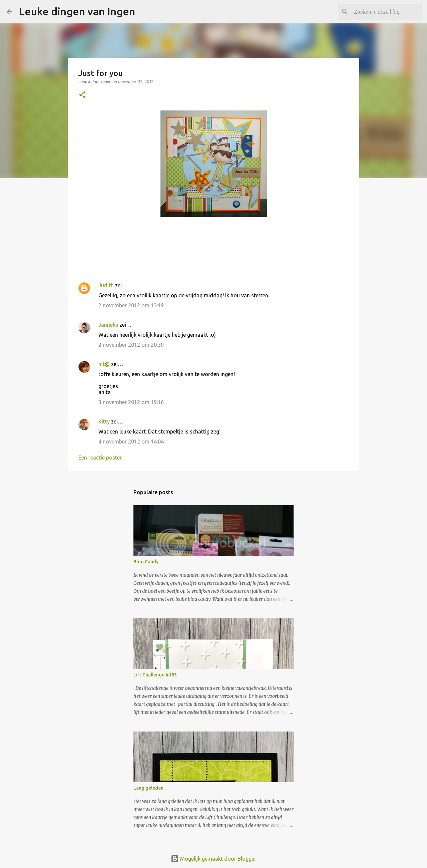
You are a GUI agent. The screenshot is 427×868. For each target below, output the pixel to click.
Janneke (108, 325)
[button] (82, 95)
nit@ (104, 364)
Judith (106, 285)
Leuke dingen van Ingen (77, 11)
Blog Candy (146, 562)
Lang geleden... (150, 788)
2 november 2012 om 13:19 (131, 305)
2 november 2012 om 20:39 (131, 345)
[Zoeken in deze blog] (387, 12)
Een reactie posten (101, 458)
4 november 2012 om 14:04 (131, 442)
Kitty (104, 421)
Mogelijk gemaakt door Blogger (213, 859)
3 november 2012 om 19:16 (131, 402)
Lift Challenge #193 (155, 675)
